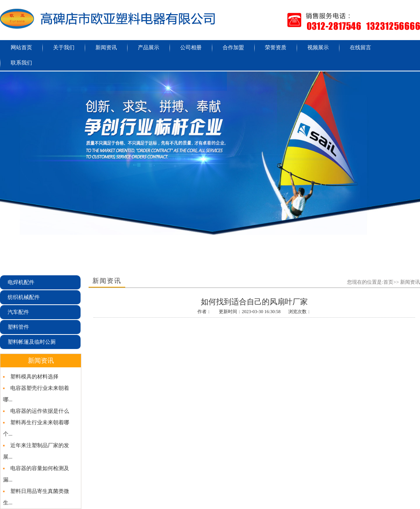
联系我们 (21, 63)
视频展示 (318, 48)
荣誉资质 (276, 48)
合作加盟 (233, 48)
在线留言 (360, 48)
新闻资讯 (106, 48)
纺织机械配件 (24, 297)
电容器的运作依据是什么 (40, 411)
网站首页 (21, 48)
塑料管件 (18, 327)
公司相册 (191, 48)
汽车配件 (18, 312)
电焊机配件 (21, 282)
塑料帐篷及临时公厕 (32, 342)
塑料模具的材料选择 (34, 377)
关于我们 (64, 48)
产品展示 (149, 48)
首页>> (391, 282)
